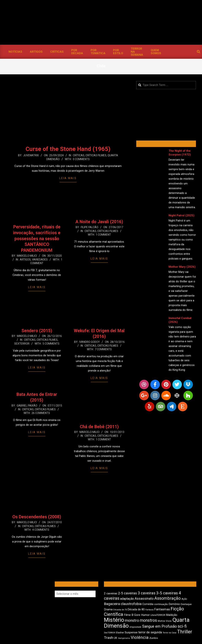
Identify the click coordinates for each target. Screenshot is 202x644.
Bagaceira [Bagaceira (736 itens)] (112, 604)
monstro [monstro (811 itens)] (132, 620)
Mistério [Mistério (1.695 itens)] (114, 620)
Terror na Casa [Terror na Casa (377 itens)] (170, 633)
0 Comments (81, 159)
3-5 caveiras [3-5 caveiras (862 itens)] (167, 593)
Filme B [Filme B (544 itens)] (129, 615)
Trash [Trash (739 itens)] (109, 638)
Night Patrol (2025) (181, 215)
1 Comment (103, 235)
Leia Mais (68, 178)
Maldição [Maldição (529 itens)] (172, 615)
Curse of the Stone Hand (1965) (68, 149)
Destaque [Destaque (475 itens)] (186, 604)
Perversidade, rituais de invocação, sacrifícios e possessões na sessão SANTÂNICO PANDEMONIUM (37, 239)
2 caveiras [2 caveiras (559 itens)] (111, 593)
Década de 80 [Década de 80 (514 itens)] (136, 609)
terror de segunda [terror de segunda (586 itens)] (150, 632)
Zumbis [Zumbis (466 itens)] (154, 638)
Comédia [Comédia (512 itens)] (148, 604)
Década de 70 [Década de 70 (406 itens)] (120, 610)
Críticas (79, 155)
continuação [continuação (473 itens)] (161, 604)
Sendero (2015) (37, 331)
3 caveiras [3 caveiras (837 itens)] (147, 593)
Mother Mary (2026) (182, 267)
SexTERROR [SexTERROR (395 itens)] (109, 633)
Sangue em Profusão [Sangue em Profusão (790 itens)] (160, 626)
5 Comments (51, 344)
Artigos (25, 260)
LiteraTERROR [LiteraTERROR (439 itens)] (158, 615)
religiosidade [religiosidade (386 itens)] (135, 627)
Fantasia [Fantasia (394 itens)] (149, 610)
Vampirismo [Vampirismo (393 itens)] (124, 638)
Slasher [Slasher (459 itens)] (120, 632)
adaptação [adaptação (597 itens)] (127, 599)
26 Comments (41, 413)
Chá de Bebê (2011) (99, 427)
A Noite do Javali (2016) (99, 222)
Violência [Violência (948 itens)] (140, 637)
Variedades (40, 260)
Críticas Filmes (96, 155)
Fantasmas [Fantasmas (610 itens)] (162, 609)
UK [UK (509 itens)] (116, 638)
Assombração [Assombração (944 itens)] (168, 598)
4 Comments (41, 530)
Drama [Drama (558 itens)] (108, 609)
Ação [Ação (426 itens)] (184, 599)
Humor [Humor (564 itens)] (145, 615)
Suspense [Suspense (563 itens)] (131, 632)
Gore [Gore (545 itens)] (137, 615)
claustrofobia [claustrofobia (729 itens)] (131, 604)
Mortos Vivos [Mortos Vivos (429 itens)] (165, 621)
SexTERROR (22, 344)
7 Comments (103, 349)
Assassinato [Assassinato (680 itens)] (144, 598)
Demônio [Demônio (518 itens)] (174, 604)
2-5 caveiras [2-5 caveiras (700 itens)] (128, 593)
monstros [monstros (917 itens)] (148, 620)
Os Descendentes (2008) (37, 517)
